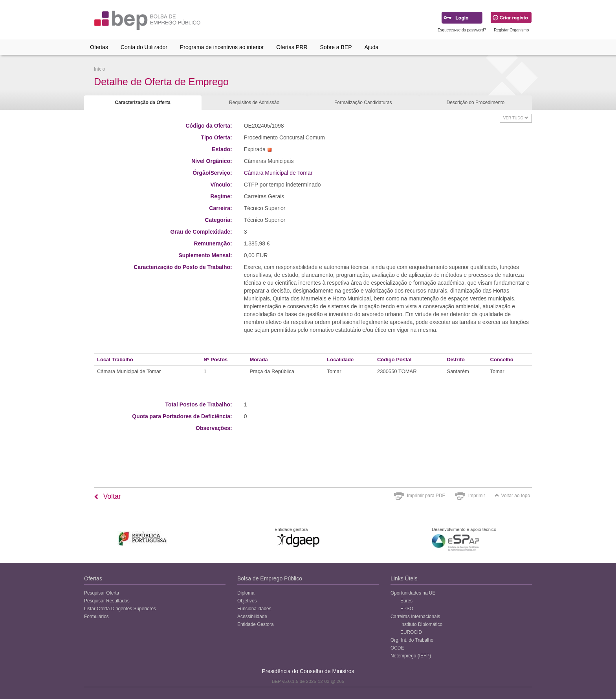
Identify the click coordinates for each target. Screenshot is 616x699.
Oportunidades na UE (413, 593)
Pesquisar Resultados (107, 601)
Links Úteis (404, 578)
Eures (406, 601)
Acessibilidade (252, 617)
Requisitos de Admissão (254, 102)
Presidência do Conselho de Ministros (308, 671)
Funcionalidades (254, 609)
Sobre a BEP (336, 47)
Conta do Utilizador (144, 47)
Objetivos (247, 601)
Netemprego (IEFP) (411, 656)
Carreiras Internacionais (415, 617)
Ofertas (99, 47)
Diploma (246, 593)
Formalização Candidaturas (363, 102)
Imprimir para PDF (426, 496)
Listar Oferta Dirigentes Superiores (120, 609)
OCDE (397, 648)
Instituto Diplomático (421, 624)
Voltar (107, 496)
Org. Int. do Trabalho (412, 640)
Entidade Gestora (256, 624)
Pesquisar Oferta (102, 593)
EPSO (407, 609)
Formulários (96, 617)
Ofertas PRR (292, 47)
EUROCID (411, 632)
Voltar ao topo (512, 496)
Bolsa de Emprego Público (270, 578)
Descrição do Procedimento (476, 102)
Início (99, 69)
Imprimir (477, 496)
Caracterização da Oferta (143, 102)
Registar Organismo (511, 30)
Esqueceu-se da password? (462, 30)
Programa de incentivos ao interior (222, 47)
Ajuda (372, 47)
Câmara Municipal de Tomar (278, 173)
